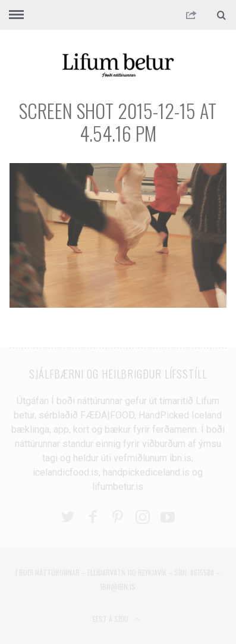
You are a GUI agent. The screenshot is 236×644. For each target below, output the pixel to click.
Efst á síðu (117, 619)
